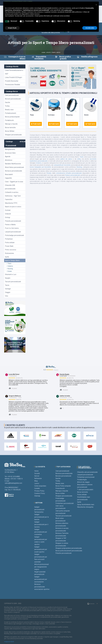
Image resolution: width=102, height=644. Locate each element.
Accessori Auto (10, 153)
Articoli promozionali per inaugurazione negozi (42, 567)
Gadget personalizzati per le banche (42, 517)
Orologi (8, 217)
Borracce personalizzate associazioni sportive (42, 587)
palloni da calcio (66, 159)
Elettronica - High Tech (13, 196)
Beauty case (9, 110)
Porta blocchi (60, 488)
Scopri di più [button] (12, 28)
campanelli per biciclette (62, 165)
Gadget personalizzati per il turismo (41, 524)
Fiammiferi (9, 199)
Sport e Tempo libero (53, 52)
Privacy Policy (39, 491)
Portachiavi (9, 239)
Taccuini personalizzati (13, 282)
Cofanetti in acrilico (12, 192)
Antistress (9, 160)
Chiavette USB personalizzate (10, 187)
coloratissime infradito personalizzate (69, 173)
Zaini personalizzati (12, 95)
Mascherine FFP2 (11, 203)
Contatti (37, 488)
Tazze (7, 285)
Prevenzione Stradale (13, 85)
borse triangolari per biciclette (40, 167)
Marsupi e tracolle (11, 124)
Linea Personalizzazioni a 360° (14, 72)
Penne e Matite (10, 225)
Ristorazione (9, 253)
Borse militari (60, 493)
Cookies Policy (40, 493)
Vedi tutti (36, 124)
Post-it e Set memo (12, 228)
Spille (7, 257)
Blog (36, 481)
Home (43, 52)
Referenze (38, 478)
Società (37, 473)
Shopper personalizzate (13, 135)
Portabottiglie (82, 480)
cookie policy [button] (68, 10)
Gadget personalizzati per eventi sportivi (41, 549)
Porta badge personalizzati (14, 235)
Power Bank (9, 246)
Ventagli (8, 289)
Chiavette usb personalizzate (87, 472)
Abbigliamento (10, 149)
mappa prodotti (9, 642)
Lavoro (37, 483)
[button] (96, 5)
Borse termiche (10, 128)
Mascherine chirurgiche (85, 507)
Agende (8, 157)
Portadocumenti (11, 113)
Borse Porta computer (63, 486)
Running (10, 269)
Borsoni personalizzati (13, 99)
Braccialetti (9, 174)
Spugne (8, 278)
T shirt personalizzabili (85, 490)
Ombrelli (8, 214)
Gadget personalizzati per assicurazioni (41, 579)
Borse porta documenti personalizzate (69, 551)
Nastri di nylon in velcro (13, 207)
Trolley (7, 106)
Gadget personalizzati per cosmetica (41, 532)
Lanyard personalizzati (13, 232)
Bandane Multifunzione (13, 164)
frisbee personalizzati (72, 175)
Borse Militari (10, 131)
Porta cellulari (10, 243)
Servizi (37, 476)
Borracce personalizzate (13, 171)
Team (9, 263)
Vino (7, 296)
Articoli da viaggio (83, 482)
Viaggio (8, 292)
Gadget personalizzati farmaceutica (39, 510)
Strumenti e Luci (11, 274)
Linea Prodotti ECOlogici (13, 77)
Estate (9, 271)
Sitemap (37, 496)
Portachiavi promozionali (86, 477)
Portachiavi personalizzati (65, 503)
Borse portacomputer (12, 117)
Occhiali (8, 210)
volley (79, 159)
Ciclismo (10, 266)
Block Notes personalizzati (14, 167)
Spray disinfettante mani (86, 505)
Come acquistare (40, 486)
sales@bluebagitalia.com (13, 483)
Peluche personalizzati (13, 221)
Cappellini (8, 178)
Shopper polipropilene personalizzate (69, 548)
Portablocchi (9, 120)
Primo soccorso (11, 250)
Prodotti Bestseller (12, 81)
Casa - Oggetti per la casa (14, 182)
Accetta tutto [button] (90, 28)
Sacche (8, 102)
